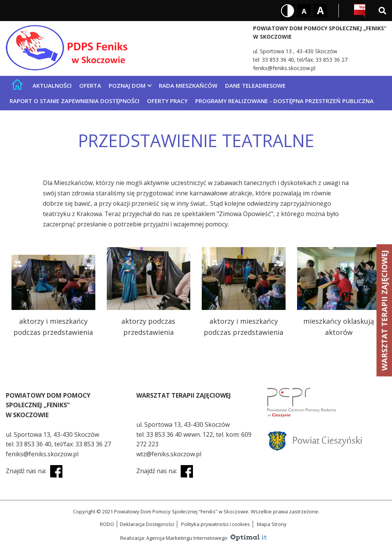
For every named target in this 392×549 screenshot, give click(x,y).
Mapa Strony (272, 524)
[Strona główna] (17, 85)
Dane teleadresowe (255, 85)
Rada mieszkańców (188, 85)
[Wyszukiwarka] (382, 11)
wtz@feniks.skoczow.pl (169, 454)
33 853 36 (161, 434)
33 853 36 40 (278, 60)
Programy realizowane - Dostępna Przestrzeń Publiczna (284, 101)
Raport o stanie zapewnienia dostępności (74, 101)
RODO (107, 524)
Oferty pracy (167, 101)
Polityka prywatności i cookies (216, 524)
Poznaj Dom (127, 85)
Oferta (90, 85)
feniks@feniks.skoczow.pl (284, 68)
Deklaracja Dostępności (147, 524)
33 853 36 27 (332, 60)
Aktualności (52, 85)
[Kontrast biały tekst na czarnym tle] (287, 11)
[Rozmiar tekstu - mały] (304, 11)
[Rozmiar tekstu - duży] (320, 11)
